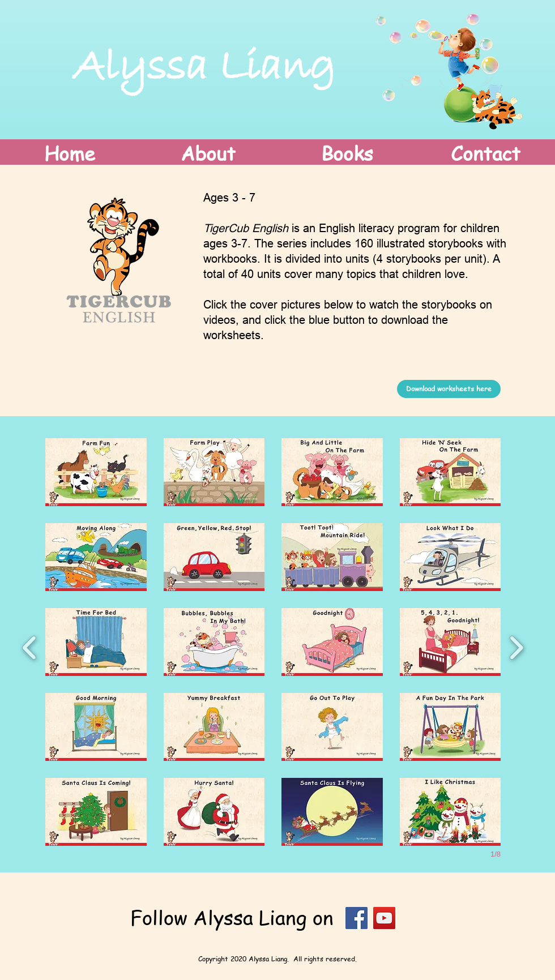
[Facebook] (357, 918)
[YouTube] (384, 918)
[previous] (30, 646)
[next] (516, 646)
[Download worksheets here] (449, 389)
